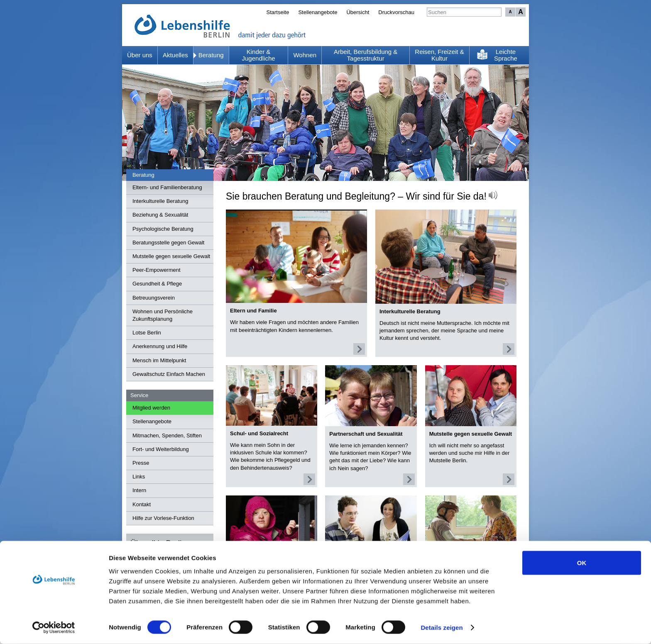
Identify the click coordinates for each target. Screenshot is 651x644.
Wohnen (305, 55)
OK (582, 562)
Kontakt (142, 504)
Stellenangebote (318, 12)
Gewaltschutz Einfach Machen (169, 374)
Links (139, 477)
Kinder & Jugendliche (259, 55)
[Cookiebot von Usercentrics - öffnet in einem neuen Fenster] (54, 628)
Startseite (278, 12)
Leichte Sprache (506, 55)
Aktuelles (175, 55)
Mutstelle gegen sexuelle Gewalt (171, 256)
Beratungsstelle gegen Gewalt (168, 243)
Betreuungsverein (154, 298)
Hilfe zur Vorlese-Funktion (163, 518)
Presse (141, 463)
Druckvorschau (396, 12)
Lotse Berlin (147, 333)
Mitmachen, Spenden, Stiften (167, 435)
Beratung (211, 55)
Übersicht (358, 12)
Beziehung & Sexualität (160, 215)
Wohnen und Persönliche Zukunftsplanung (163, 315)
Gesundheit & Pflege (157, 284)
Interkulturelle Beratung (160, 201)
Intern (139, 490)
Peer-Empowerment (157, 270)
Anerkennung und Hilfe (160, 346)
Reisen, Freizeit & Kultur (439, 55)
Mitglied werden (151, 408)
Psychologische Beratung (163, 229)
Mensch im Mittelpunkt (159, 360)
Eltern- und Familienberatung (167, 187)
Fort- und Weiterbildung (161, 449)
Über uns (140, 55)
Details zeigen (442, 628)
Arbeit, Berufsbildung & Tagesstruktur (366, 55)
